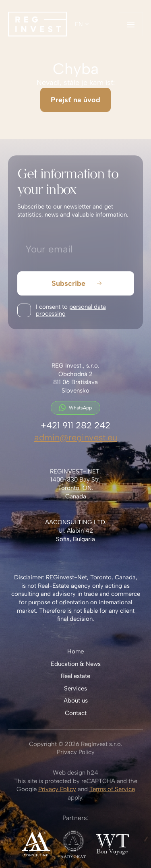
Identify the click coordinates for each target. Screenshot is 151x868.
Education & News (76, 664)
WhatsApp (75, 407)
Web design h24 (75, 773)
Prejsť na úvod (75, 100)
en (79, 24)
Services (75, 688)
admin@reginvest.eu (76, 437)
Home (75, 651)
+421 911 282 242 (75, 425)
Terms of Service (112, 789)
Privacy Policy (76, 752)
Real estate (75, 676)
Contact (76, 713)
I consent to (71, 310)
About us (76, 701)
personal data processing (71, 310)
